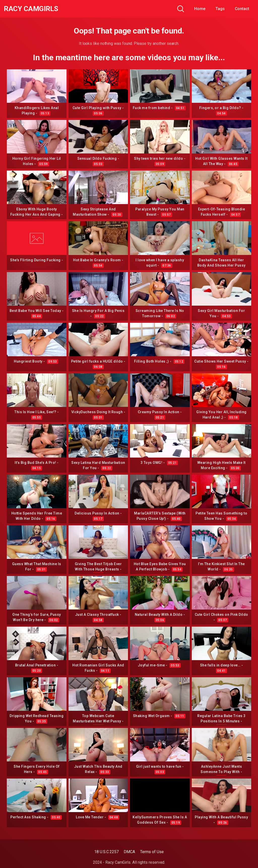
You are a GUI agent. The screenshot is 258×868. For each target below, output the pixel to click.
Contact (242, 9)
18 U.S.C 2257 (106, 852)
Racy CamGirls (31, 9)
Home (200, 9)
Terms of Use (152, 852)
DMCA (129, 852)
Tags (220, 9)
